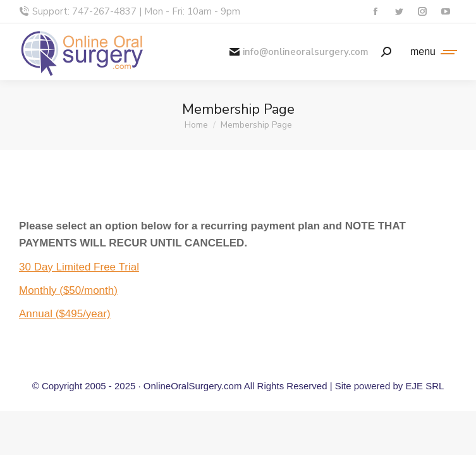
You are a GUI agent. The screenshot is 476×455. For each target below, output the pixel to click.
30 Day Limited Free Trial (79, 267)
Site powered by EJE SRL (390, 386)
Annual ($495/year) (65, 314)
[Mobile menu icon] (430, 52)
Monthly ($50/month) (68, 290)
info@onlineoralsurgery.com (299, 52)
